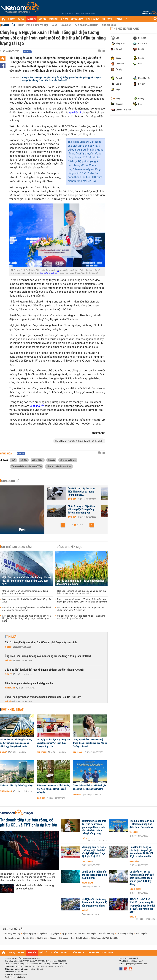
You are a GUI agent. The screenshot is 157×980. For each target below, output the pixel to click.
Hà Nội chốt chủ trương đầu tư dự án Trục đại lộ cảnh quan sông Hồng (94, 903)
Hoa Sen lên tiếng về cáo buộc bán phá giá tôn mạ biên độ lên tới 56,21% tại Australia (81, 592)
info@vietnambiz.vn (19, 974)
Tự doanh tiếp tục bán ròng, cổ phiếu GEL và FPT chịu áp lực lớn (29, 823)
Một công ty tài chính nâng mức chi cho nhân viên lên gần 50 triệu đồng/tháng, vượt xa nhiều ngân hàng (27, 618)
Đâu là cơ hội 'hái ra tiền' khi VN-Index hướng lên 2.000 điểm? (95, 875)
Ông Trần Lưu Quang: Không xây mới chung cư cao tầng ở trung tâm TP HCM (48, 656)
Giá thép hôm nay (12, 938)
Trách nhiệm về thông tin (15, 977)
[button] (63, 525)
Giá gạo (53, 938)
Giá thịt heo (42, 938)
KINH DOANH (107, 19)
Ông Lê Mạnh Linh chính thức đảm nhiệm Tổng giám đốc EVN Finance (25, 592)
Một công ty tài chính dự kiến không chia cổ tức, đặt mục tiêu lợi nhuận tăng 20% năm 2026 (26, 581)
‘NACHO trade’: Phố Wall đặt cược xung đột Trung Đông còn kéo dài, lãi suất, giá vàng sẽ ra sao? (142, 906)
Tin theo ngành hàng (125, 29)
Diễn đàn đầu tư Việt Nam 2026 (105, 938)
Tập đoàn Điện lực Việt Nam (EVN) (27, 466)
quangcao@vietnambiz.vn (136, 964)
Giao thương (109, 25)
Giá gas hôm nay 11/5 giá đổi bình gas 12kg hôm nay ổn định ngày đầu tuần (81, 617)
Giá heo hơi (80, 934)
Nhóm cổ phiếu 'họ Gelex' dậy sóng (16, 785)
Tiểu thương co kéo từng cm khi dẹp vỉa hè (29, 683)
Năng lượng (25, 25)
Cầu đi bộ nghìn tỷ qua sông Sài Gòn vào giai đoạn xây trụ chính (41, 642)
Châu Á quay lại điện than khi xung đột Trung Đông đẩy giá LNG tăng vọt (82, 510)
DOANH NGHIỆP (93, 19)
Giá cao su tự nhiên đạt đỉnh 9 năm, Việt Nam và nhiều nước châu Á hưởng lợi (81, 609)
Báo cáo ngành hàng (86, 25)
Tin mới (11, 637)
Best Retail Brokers (80, 938)
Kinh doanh (10, 688)
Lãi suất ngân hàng (125, 934)
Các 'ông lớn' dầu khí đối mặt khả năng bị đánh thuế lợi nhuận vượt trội (45, 670)
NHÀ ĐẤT (64, 19)
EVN (13, 460)
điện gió (51, 460)
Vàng (55, 25)
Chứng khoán (6, 791)
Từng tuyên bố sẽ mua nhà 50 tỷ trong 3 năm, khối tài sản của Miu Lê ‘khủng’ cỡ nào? (90, 743)
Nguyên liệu (42, 25)
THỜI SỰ (11, 19)
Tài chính (77, 795)
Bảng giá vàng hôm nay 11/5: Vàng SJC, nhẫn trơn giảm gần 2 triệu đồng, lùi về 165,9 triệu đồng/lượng (82, 601)
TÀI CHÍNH (53, 19)
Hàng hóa (8, 25)
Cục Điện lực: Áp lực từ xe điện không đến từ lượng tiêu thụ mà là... (82, 492)
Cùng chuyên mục (70, 547)
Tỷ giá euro (67, 934)
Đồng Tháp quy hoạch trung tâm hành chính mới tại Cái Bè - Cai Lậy (43, 697)
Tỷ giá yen (55, 934)
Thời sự (8, 647)
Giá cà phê (92, 934)
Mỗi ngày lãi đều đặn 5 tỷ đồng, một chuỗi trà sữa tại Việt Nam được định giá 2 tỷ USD (54, 743)
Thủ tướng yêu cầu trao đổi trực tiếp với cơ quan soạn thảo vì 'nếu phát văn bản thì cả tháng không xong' (94, 827)
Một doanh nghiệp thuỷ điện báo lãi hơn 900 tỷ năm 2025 (27, 601)
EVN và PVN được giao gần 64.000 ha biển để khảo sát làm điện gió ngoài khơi (27, 609)
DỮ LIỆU (119, 19)
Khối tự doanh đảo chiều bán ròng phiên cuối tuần (35, 887)
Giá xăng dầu (142, 934)
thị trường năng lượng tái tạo (59, 466)
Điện (22, 529)
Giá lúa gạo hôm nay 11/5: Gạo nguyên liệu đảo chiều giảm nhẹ (80, 582)
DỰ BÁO (21, 19)
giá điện (24, 460)
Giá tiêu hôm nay (107, 934)
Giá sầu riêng (28, 938)
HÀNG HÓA (32, 19)
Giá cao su (64, 938)
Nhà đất (8, 661)
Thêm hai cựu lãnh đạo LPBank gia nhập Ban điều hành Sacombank (89, 787)
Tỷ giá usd (43, 934)
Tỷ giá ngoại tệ (29, 934)
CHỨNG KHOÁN (77, 19)
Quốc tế (8, 674)
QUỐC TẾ (42, 19)
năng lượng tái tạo (68, 460)
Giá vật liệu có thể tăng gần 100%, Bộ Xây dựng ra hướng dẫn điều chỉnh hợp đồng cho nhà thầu (16, 743)
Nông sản (66, 25)
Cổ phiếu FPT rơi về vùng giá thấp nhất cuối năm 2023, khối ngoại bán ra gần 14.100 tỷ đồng (142, 878)
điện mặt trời (38, 460)
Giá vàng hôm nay (12, 934)
